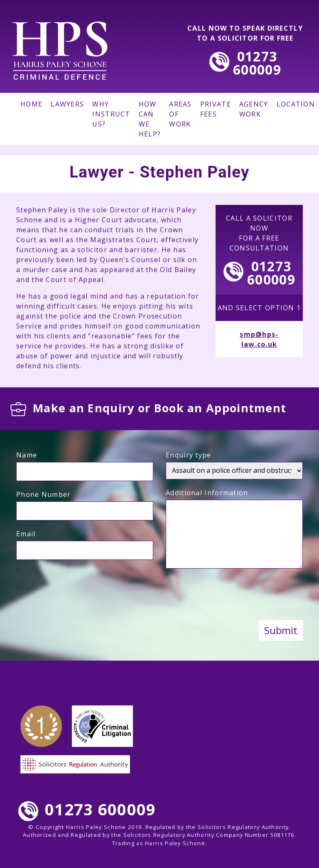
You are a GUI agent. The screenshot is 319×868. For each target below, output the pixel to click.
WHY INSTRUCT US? (111, 114)
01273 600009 (87, 809)
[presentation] (229, 596)
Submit (281, 630)
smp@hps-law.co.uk (259, 339)
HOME (31, 104)
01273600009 (257, 63)
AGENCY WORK (254, 109)
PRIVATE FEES (216, 109)
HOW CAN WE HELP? (150, 119)
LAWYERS (67, 104)
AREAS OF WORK (180, 114)
